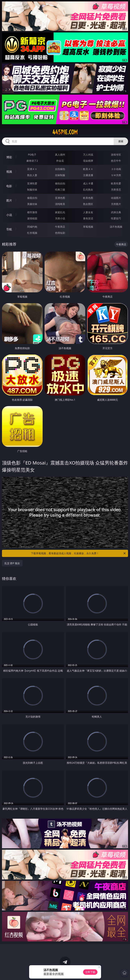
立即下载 (90, 972)
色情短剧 (60, 233)
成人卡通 (88, 183)
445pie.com (65, 132)
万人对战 (88, 155)
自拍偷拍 (60, 169)
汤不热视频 (116, 227)
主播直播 (88, 175)
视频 (9, 172)
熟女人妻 (32, 175)
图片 (9, 200)
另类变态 (116, 190)
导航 (9, 229)
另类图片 (116, 204)
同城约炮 (32, 227)
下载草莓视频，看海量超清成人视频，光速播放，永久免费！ (79, 553)
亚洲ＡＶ (32, 169)
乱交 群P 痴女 (12, 563)
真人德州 (60, 155)
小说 (9, 215)
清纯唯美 (60, 204)
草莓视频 (88, 227)
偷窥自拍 (32, 198)
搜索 (121, 141)
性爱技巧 (116, 218)
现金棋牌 (88, 161)
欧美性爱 (116, 183)
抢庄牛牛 (116, 161)
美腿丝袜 (32, 204)
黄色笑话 (88, 218)
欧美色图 (88, 198)
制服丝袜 (32, 190)
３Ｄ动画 (116, 169)
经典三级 (60, 190)
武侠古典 (116, 212)
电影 (9, 186)
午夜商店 (60, 227)
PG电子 (32, 155)
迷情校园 (32, 218)
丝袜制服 (60, 175)
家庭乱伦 (60, 212)
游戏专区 (116, 155)
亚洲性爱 (32, 183)
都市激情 (32, 212)
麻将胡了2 (32, 161)
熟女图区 (88, 204)
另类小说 (60, 218)
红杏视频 (32, 233)
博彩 (9, 157)
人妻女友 (88, 212)
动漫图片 (116, 198)
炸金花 (60, 161)
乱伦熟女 (88, 190)
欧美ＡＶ (88, 169)
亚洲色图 (60, 198)
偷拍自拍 (60, 183)
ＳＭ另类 (116, 175)
